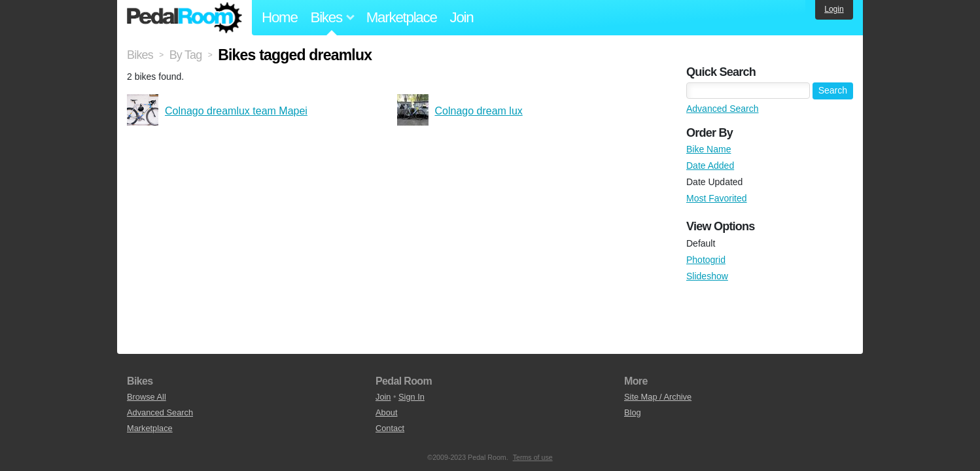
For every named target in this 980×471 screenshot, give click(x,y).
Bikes (140, 55)
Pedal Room (184, 18)
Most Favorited (717, 198)
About (386, 412)
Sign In (411, 397)
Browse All (147, 397)
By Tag (186, 55)
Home (280, 17)
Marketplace (402, 17)
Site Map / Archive (658, 397)
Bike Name (709, 149)
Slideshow (707, 276)
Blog (633, 412)
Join (462, 17)
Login (834, 9)
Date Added (710, 166)
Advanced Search (723, 109)
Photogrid (706, 260)
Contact (390, 428)
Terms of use (533, 457)
